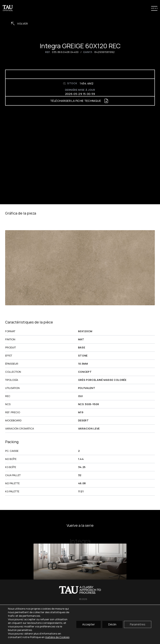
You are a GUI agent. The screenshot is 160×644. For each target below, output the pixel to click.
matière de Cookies (57, 637)
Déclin (112, 624)
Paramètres (138, 624)
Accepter (89, 624)
